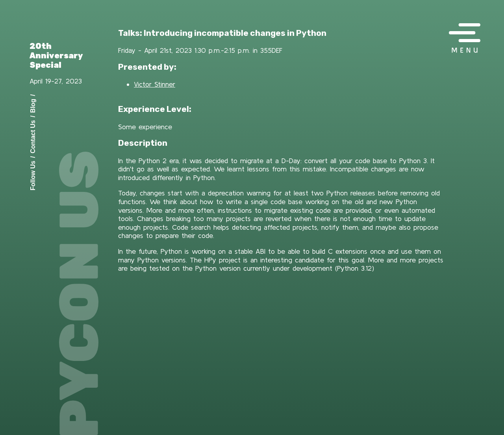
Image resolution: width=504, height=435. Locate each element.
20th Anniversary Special (56, 56)
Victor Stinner (155, 84)
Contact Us (33, 136)
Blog (33, 106)
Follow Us (33, 175)
